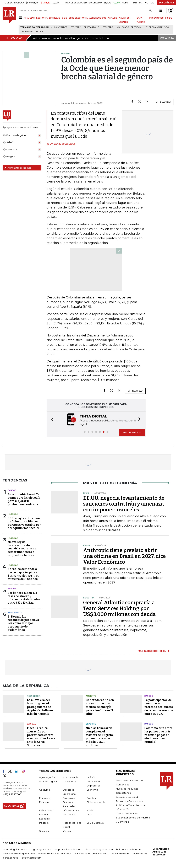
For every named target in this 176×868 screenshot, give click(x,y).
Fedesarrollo (92, 27)
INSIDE (169, 18)
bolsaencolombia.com (129, 849)
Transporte (15, 612)
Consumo (45, 789)
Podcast (44, 822)
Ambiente (91, 695)
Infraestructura (71, 810)
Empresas (45, 797)
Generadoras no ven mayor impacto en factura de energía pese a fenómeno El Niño (100, 706)
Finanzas (44, 801)
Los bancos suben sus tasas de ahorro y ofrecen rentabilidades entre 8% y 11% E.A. (24, 598)
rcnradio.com (101, 853)
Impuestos (27, 32)
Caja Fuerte (69, 781)
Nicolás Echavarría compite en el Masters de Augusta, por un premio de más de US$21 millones (100, 736)
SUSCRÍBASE (166, 3)
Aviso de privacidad (127, 796)
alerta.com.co (10, 857)
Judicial (31, 723)
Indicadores (46, 810)
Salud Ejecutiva (95, 822)
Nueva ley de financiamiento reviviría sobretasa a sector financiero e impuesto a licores (22, 548)
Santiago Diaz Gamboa (61, 144)
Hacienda (13, 514)
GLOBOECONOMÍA (78, 18)
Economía (92, 789)
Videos (67, 830)
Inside (90, 810)
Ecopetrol (108, 27)
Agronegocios (47, 776)
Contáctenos (123, 792)
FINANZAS (29, 18)
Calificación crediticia (129, 27)
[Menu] (21, 18)
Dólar (40, 32)
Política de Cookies (127, 813)
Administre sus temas (18, 168)
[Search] (150, 10)
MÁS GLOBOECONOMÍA (152, 651)
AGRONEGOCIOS (98, 18)
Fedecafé (76, 27)
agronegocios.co (41, 849)
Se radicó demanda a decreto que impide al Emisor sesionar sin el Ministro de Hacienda (23, 574)
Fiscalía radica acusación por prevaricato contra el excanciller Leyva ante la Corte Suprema (41, 736)
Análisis (91, 776)
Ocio (89, 814)
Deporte (91, 723)
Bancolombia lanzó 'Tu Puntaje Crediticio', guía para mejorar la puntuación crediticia (24, 499)
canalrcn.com (82, 853)
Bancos (12, 490)
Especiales (69, 797)
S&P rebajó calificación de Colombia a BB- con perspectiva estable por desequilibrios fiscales (24, 523)
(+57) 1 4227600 (12, 793)
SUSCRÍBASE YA (132, 432)
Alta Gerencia (70, 776)
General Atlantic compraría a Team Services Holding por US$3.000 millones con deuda (120, 608)
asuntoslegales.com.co (15, 849)
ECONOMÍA (42, 18)
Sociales (44, 830)
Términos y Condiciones (129, 800)
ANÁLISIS (113, 18)
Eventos (91, 797)
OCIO (65, 18)
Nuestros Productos (127, 788)
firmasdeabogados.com (99, 849)
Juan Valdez (60, 27)
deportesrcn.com (32, 857)
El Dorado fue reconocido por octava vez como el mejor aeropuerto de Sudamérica (23, 623)
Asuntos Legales (48, 781)
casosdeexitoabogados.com (19, 853)
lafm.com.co (140, 853)
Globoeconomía (96, 801)
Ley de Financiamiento (157, 27)
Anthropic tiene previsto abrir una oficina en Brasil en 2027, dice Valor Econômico (124, 556)
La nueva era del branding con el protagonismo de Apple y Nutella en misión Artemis (40, 706)
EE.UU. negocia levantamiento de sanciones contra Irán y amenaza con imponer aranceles (124, 503)
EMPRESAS (55, 18)
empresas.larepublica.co (68, 849)
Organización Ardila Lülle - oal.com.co (161, 851)
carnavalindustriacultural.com (55, 853)
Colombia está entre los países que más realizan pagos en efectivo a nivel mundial (158, 734)
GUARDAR (163, 102)
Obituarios (69, 814)
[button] (51, 419)
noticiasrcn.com (120, 853)
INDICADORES (156, 18)
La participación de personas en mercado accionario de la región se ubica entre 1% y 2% (159, 706)
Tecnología (34, 695)
